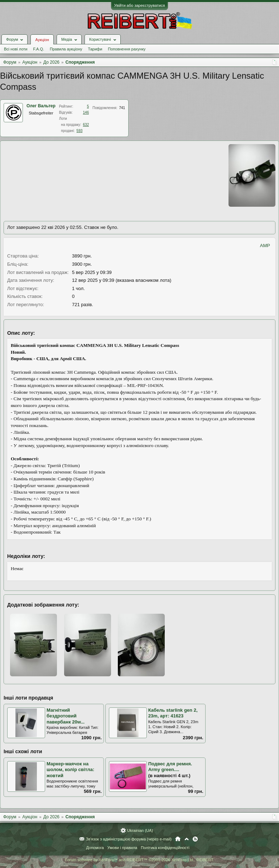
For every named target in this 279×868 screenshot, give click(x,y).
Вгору (187, 839)
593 (80, 131)
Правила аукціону (66, 49)
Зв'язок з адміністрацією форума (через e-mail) (129, 839)
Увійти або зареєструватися (140, 5)
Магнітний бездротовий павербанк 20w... (66, 716)
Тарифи (95, 49)
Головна (178, 839)
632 (86, 125)
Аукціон (42, 40)
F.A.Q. (39, 49)
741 (122, 108)
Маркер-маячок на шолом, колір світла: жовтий (70, 770)
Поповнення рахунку (127, 49)
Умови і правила (122, 848)
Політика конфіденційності (165, 848)
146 (86, 112)
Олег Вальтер (41, 106)
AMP (265, 246)
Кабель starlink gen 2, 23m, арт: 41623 (173, 713)
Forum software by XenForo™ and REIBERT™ (139, 860)
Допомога (95, 848)
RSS (195, 839)
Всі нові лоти (16, 49)
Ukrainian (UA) (140, 830)
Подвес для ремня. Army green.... (170, 767)
